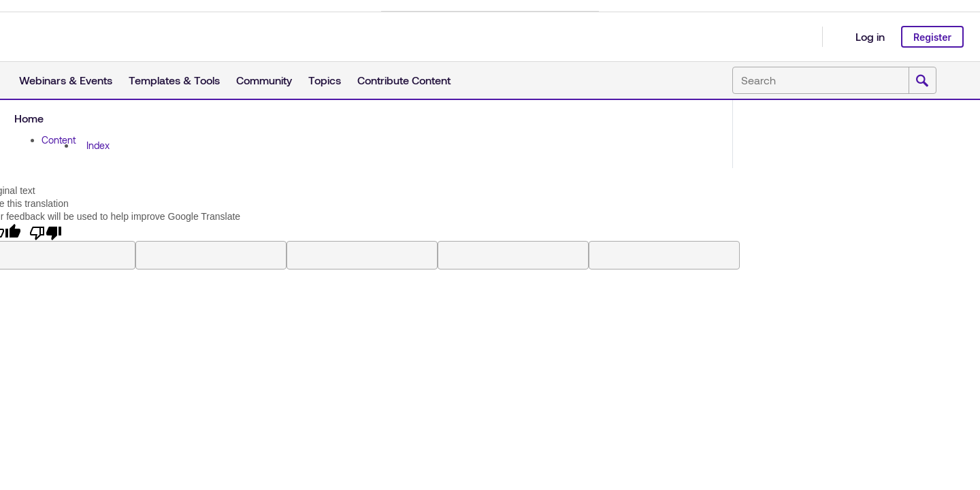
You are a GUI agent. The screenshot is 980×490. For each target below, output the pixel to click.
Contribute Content (404, 80)
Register (932, 37)
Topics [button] (325, 80)
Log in (870, 36)
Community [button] (264, 80)
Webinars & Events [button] (66, 80)
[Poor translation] (46, 232)
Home (29, 118)
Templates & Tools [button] (174, 80)
